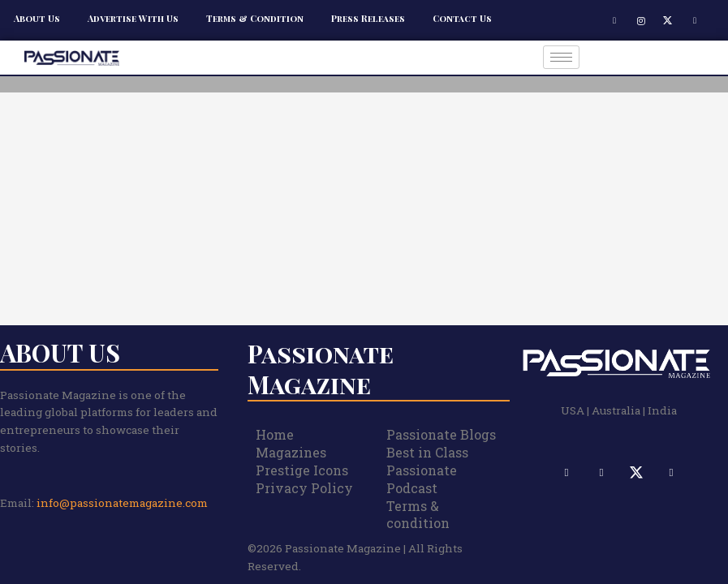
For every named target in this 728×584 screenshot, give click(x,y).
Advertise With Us (133, 18)
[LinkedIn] (695, 20)
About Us (37, 18)
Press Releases (368, 18)
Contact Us (462, 18)
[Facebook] (614, 20)
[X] (668, 20)
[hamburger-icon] (561, 57)
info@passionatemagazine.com (122, 503)
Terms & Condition (255, 18)
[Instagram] (641, 20)
